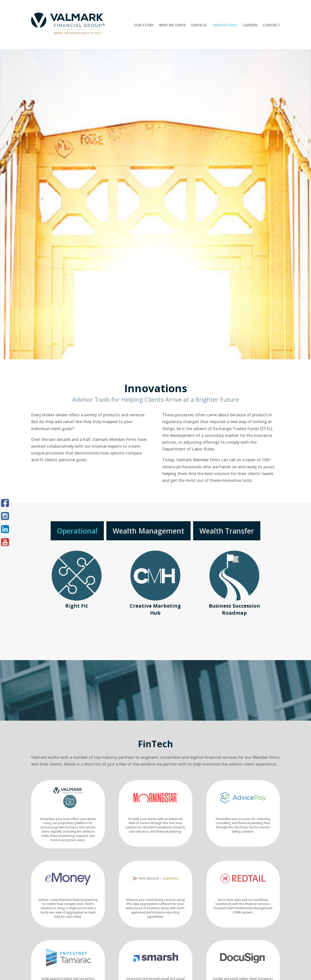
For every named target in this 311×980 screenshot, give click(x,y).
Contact (271, 25)
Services (199, 25)
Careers (250, 25)
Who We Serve (172, 25)
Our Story (144, 25)
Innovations (225, 25)
